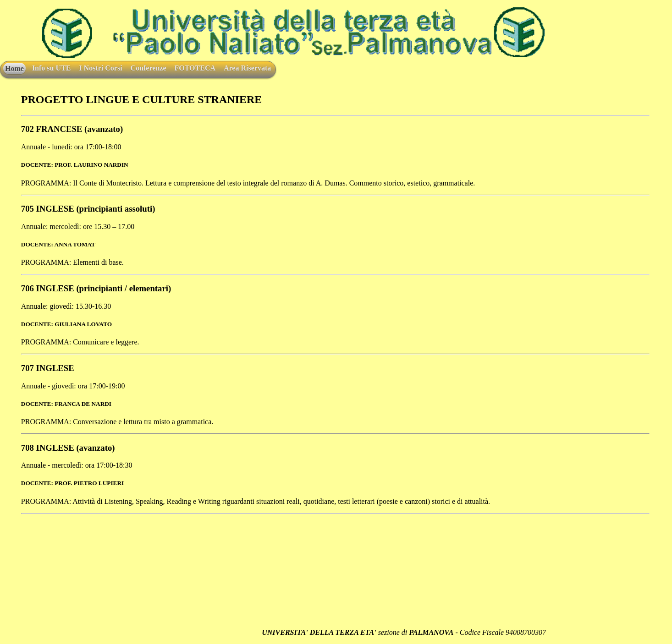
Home (14, 68)
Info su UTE (51, 68)
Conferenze (149, 68)
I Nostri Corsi (100, 68)
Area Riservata (247, 68)
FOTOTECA (195, 68)
